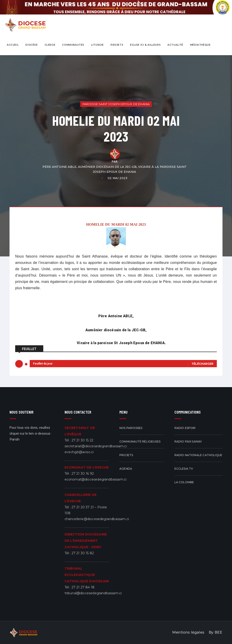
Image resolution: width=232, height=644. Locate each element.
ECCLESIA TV (184, 469)
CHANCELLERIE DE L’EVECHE (81, 498)
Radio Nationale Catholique (198, 455)
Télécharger (202, 364)
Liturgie (97, 45)
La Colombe (184, 482)
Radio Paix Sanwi (188, 442)
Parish (14, 439)
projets (117, 45)
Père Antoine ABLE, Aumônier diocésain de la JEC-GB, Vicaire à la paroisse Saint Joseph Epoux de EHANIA (115, 169)
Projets (126, 455)
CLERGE (50, 45)
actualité (175, 45)
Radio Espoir (185, 428)
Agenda (126, 469)
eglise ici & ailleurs (145, 45)
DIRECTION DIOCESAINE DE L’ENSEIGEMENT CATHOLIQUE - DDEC (86, 541)
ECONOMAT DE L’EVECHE (87, 467)
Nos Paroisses (131, 428)
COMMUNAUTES (73, 45)
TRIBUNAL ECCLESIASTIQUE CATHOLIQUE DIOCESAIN (87, 575)
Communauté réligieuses (140, 442)
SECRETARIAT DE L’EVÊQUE (80, 431)
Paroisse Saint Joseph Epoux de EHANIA (116, 104)
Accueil (13, 45)
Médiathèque (200, 45)
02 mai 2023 (118, 178)
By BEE (216, 632)
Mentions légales (188, 632)
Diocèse (31, 45)
